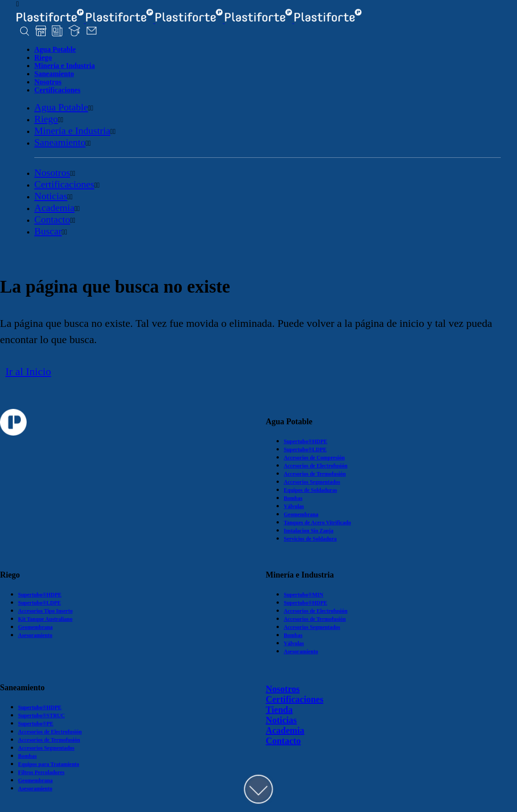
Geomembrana (301, 514)
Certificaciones (295, 699)
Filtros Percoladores (41, 772)
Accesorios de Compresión (314, 458)
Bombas (293, 498)
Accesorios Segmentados (312, 482)
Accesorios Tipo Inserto (45, 611)
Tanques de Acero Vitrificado (317, 523)
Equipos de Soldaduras (310, 490)
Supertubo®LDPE (305, 450)
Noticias (281, 720)
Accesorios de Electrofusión (316, 466)
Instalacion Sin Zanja (309, 531)
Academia (285, 730)
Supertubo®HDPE (305, 441)
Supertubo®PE (36, 724)
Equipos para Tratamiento (49, 764)
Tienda (279, 710)
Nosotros (283, 689)
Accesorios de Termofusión (315, 474)
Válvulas (294, 506)
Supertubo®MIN (304, 595)
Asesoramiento (35, 635)
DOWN (258, 789)
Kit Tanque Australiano (45, 619)
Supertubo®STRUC (42, 716)
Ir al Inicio (28, 372)
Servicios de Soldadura (310, 539)
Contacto (283, 741)
